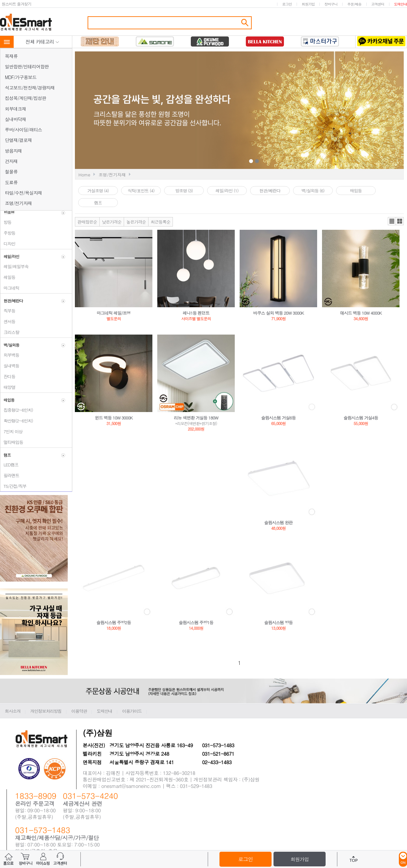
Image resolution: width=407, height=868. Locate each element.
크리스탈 (10, 332)
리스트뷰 (392, 221)
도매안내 (400, 4)
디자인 (8, 244)
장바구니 (331, 4)
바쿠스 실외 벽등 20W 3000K (279, 313)
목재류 (11, 56)
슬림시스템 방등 (278, 622)
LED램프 (9, 465)
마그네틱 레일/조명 (114, 313)
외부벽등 (10, 355)
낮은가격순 (112, 222)
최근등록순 (161, 222)
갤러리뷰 (400, 221)
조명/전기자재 (18, 203)
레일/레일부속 (14, 266)
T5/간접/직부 (13, 486)
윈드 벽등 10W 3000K (114, 418)
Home (84, 175)
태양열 (8, 387)
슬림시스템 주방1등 (196, 622)
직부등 (8, 311)
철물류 (11, 172)
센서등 (8, 321)
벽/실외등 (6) (313, 191)
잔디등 (8, 376)
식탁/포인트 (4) (141, 191)
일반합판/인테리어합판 (27, 66)
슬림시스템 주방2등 (114, 622)
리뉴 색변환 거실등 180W (196, 418)
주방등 (8, 233)
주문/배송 (354, 4)
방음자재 (13, 151)
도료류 (11, 182)
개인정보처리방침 (46, 711)
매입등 (356, 191)
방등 (6, 222)
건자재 (11, 161)
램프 (98, 203)
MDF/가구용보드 (21, 77)
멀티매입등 (12, 442)
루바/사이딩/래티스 (23, 130)
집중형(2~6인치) (17, 410)
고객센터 (378, 4)
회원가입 (308, 4)
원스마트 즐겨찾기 (16, 4)
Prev (191, 111)
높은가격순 (136, 222)
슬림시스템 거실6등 (278, 418)
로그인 (287, 4)
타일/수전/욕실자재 (23, 193)
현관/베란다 (270, 191)
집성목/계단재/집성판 (26, 98)
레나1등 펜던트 (196, 313)
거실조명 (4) (98, 191)
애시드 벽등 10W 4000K (361, 313)
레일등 (8, 277)
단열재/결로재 (18, 140)
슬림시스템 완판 (278, 523)
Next (318, 111)
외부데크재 (15, 109)
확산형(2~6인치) (17, 421)
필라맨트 (10, 475)
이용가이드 (132, 711)
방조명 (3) (184, 191)
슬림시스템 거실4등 (361, 418)
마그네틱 (10, 288)
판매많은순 (87, 222)
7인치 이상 (11, 431)
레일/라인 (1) (227, 191)
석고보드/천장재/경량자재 (30, 88)
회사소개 (13, 711)
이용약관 (79, 711)
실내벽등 (10, 366)
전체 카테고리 (42, 41)
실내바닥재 (15, 119)
